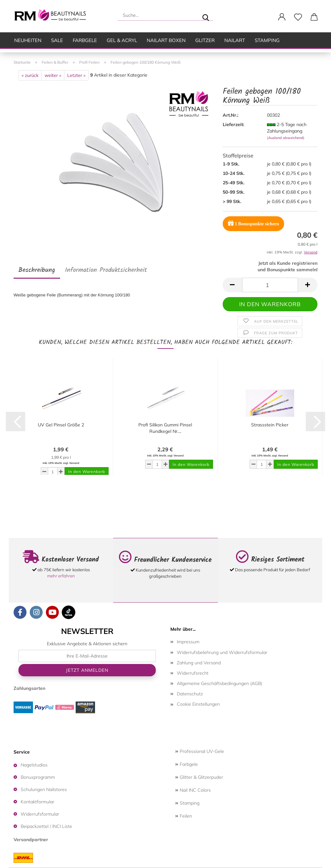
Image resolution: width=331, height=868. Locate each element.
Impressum (188, 642)
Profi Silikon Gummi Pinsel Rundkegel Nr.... (165, 428)
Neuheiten (28, 40)
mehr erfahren (61, 576)
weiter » (53, 75)
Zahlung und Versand (199, 663)
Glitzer (205, 40)
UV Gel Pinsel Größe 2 (61, 425)
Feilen (184, 816)
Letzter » (76, 75)
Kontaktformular (37, 802)
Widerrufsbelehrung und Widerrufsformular (222, 652)
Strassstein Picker (270, 425)
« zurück (30, 75)
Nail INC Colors (193, 790)
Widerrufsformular (40, 814)
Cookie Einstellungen (198, 704)
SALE (57, 40)
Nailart (235, 40)
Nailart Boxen (166, 40)
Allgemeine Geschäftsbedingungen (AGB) (219, 683)
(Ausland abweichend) (286, 138)
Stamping (267, 40)
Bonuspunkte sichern (253, 223)
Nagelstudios (34, 765)
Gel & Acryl (122, 40)
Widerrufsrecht (193, 673)
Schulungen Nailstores (44, 789)
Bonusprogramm (38, 777)
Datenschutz (190, 694)
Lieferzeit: (233, 124)
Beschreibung (37, 270)
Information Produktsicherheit (106, 270)
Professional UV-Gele (200, 751)
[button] (282, 17)
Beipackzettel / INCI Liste (46, 826)
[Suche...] (206, 15)
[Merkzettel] (298, 17)
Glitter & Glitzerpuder (199, 777)
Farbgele (85, 40)
